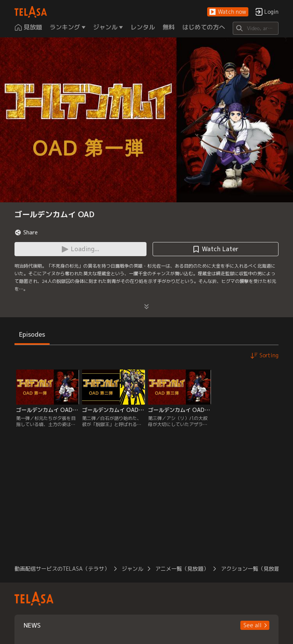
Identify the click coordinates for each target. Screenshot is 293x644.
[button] (228, 12)
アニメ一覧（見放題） (182, 569)
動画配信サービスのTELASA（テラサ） (62, 569)
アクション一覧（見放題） (253, 569)
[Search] (255, 28)
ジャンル (132, 569)
